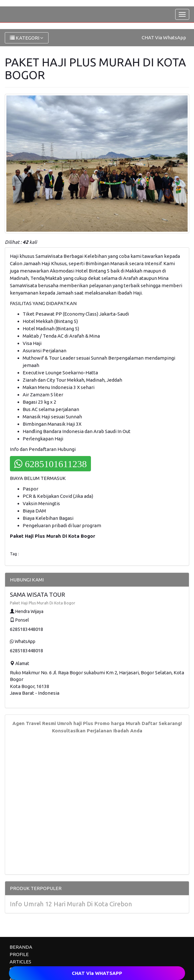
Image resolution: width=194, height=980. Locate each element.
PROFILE (19, 954)
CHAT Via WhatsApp (164, 37)
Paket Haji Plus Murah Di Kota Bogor (43, 603)
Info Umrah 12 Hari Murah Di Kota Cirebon (71, 904)
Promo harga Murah (117, 723)
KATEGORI (27, 38)
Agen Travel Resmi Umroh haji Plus (53, 723)
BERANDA (21, 947)
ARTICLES (20, 962)
